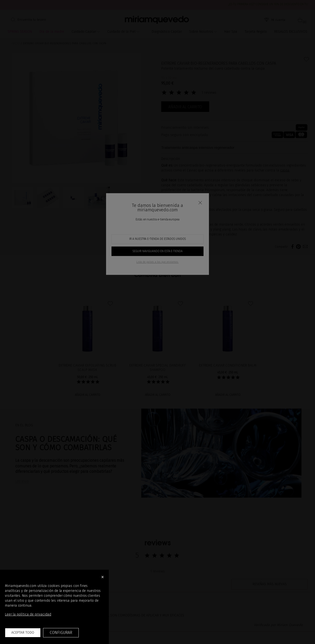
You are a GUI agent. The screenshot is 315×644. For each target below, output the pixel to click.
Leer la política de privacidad (28, 614)
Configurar (61, 633)
